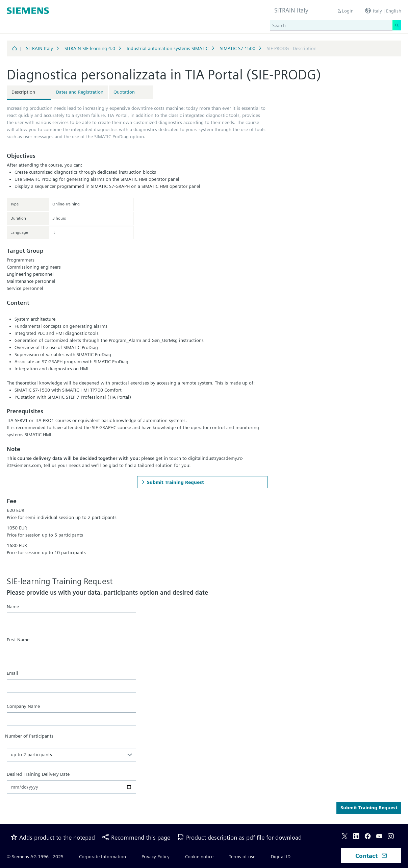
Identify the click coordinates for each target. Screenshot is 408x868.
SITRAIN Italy (40, 48)
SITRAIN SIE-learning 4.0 (90, 48)
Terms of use (242, 857)
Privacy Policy (156, 857)
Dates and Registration (80, 92)
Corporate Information (103, 857)
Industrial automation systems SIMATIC (168, 48)
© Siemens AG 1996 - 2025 (35, 857)
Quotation (124, 92)
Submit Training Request (175, 482)
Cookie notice (199, 857)
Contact (371, 856)
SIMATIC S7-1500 (238, 48)
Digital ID (281, 857)
